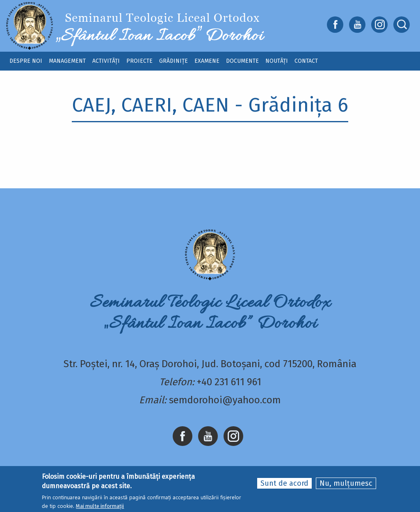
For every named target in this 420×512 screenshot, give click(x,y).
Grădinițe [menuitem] (173, 61)
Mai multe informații (100, 507)
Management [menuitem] (67, 61)
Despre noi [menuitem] (26, 61)
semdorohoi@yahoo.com (225, 400)
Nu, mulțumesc (346, 484)
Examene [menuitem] (207, 61)
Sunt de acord (284, 484)
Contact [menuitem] (306, 61)
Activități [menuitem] (106, 61)
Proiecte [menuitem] (139, 61)
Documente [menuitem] (242, 61)
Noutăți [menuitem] (277, 61)
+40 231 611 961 (229, 382)
